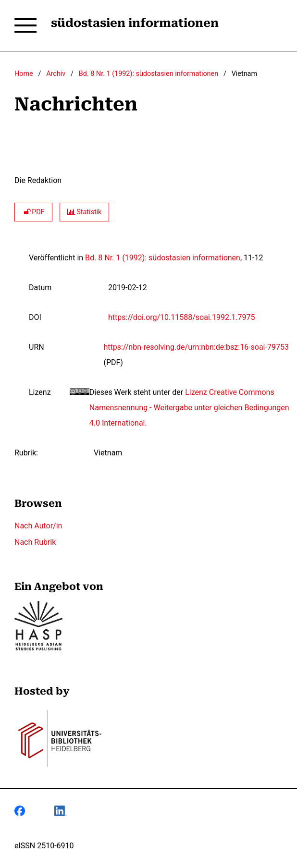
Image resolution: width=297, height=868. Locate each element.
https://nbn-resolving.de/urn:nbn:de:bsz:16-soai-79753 (196, 347)
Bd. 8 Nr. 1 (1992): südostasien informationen (148, 74)
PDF (33, 212)
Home (24, 74)
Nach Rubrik (35, 542)
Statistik (85, 212)
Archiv (56, 74)
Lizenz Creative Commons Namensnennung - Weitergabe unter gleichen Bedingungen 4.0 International (189, 408)
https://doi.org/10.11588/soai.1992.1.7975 (181, 317)
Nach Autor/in (38, 526)
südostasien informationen (135, 23)
